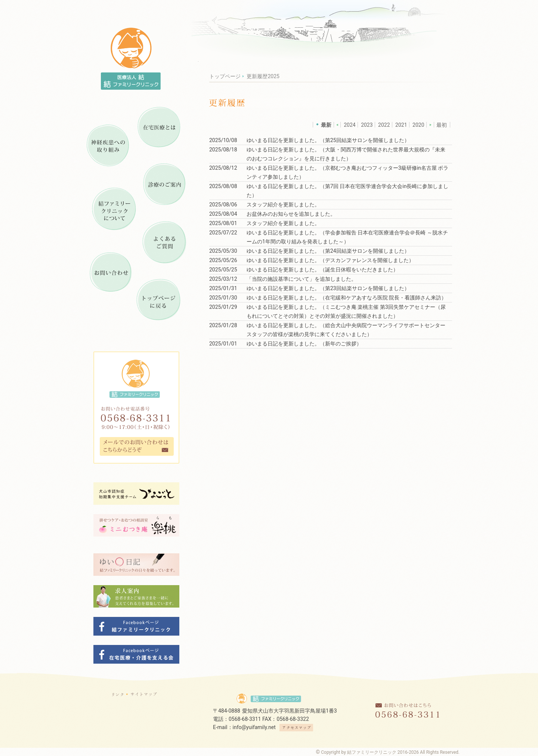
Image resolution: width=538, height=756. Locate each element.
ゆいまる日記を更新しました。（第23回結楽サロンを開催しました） (328, 288)
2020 (418, 125)
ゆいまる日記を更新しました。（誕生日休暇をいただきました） (322, 270)
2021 (401, 125)
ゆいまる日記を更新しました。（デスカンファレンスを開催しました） (330, 260)
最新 (326, 125)
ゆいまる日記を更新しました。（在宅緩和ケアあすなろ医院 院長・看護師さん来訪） (347, 298)
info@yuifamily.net (254, 727)
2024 (350, 125)
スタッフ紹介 (262, 205)
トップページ (225, 76)
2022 (384, 125)
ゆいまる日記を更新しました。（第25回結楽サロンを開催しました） (328, 140)
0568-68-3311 (245, 719)
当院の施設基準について (281, 279)
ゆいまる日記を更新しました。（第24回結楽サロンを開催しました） (328, 251)
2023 (367, 125)
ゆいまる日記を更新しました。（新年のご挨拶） (304, 344)
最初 (442, 125)
